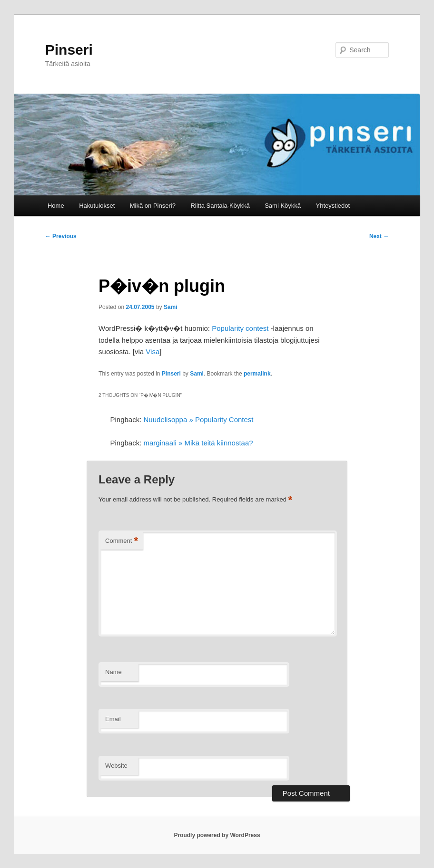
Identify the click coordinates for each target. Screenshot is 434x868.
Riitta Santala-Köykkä (220, 206)
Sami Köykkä (283, 206)
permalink (257, 374)
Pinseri (69, 50)
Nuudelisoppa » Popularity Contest (199, 420)
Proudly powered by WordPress (217, 835)
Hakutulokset (97, 206)
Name (113, 672)
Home (56, 206)
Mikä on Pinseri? (153, 206)
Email (113, 719)
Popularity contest (240, 328)
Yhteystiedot (333, 206)
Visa (153, 352)
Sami (171, 307)
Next (379, 236)
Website (116, 766)
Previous (61, 236)
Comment (122, 541)
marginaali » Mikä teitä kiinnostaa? (198, 443)
